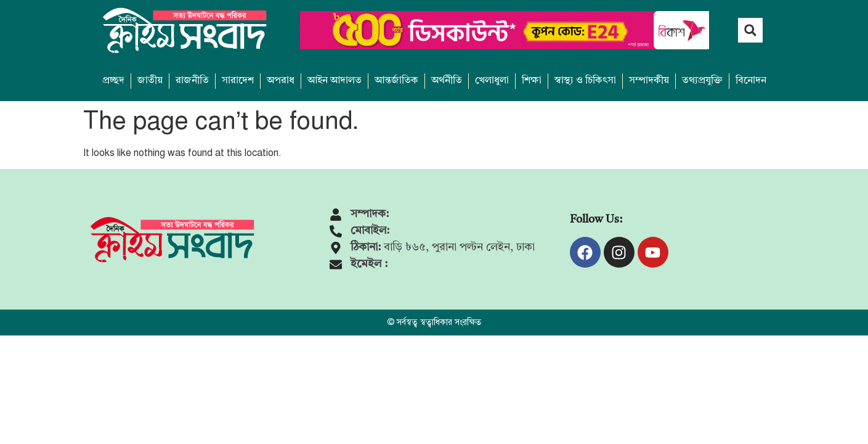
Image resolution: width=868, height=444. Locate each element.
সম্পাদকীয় (649, 81)
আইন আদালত (335, 81)
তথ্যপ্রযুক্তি (702, 81)
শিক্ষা (532, 81)
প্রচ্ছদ (113, 81)
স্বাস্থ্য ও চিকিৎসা (585, 81)
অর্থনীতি (447, 81)
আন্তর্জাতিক (396, 81)
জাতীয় (150, 81)
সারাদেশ (238, 81)
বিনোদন (751, 81)
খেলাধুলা (492, 81)
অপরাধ (281, 81)
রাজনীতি (192, 81)
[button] (750, 30)
